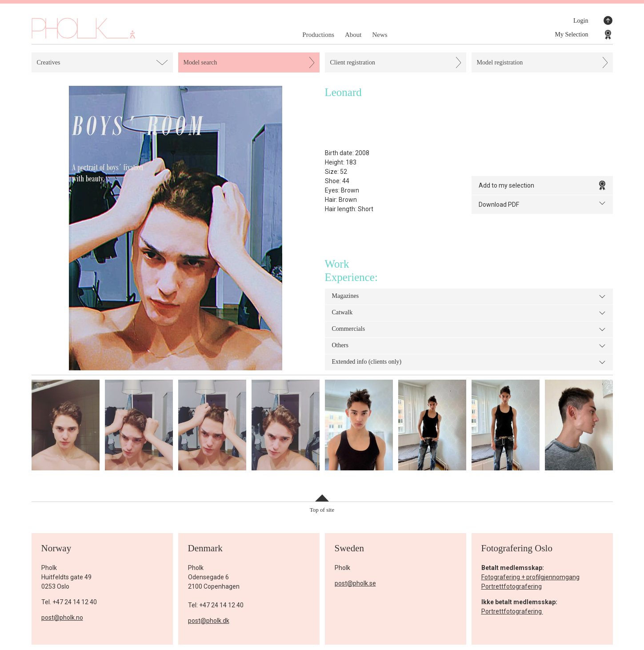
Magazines (469, 297)
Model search (200, 62)
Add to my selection (542, 185)
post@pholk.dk (209, 621)
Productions (318, 35)
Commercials (469, 329)
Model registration (500, 62)
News (380, 35)
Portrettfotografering (512, 586)
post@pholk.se (355, 583)
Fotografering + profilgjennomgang (530, 577)
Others (469, 346)
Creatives (49, 62)
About (353, 35)
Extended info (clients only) (469, 362)
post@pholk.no (62, 618)
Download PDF (542, 204)
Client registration (353, 62)
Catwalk (469, 313)
